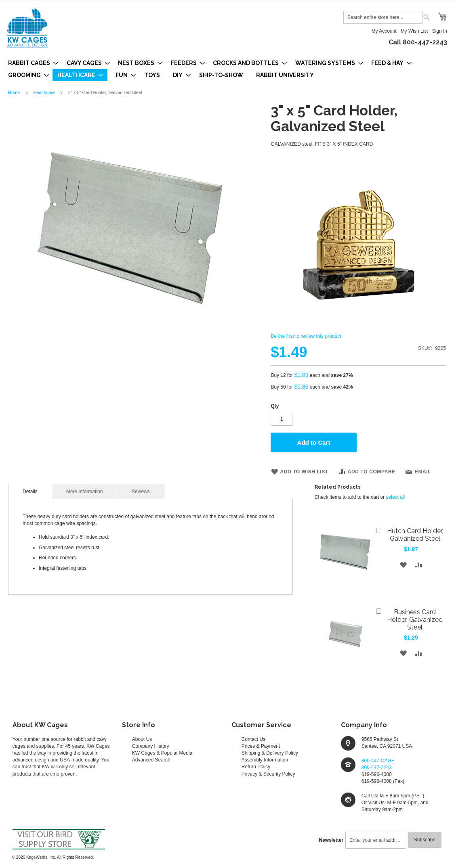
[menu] (227, 69)
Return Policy (256, 767)
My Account (384, 31)
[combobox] (383, 17)
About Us (142, 739)
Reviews (140, 492)
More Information (85, 492)
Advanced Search (151, 760)
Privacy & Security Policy (268, 774)
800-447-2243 (377, 768)
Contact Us (253, 739)
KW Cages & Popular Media (162, 753)
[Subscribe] (425, 840)
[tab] (30, 492)
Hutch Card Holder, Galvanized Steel (415, 535)
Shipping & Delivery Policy (270, 753)
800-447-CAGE (378, 761)
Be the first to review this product (306, 336)
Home (14, 92)
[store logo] (27, 28)
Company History (151, 746)
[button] (403, 564)
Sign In (440, 31)
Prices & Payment (261, 746)
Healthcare (44, 92)
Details (30, 492)
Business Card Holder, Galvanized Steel (415, 620)
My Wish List (414, 31)
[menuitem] (31, 63)
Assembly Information (265, 760)
